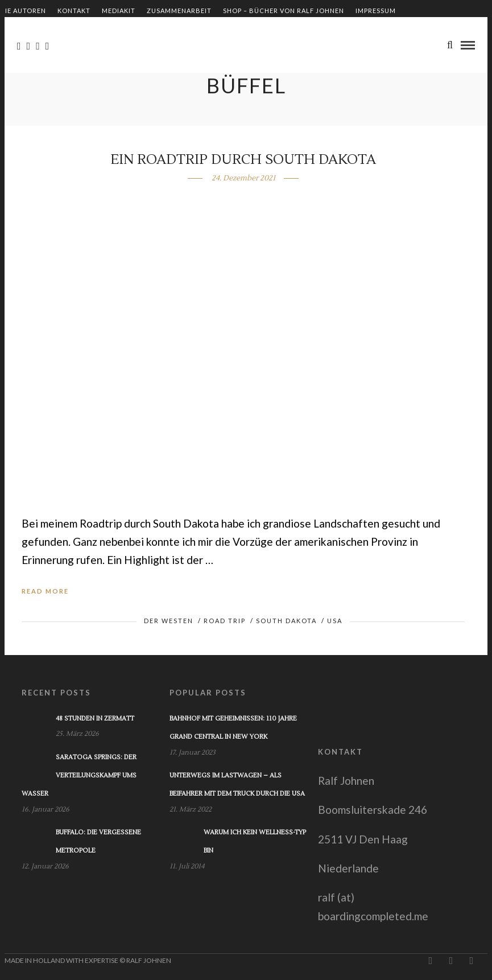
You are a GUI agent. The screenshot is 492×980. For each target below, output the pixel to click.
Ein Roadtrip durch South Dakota (243, 160)
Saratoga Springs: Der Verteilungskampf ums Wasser (79, 776)
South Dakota (286, 621)
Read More (45, 591)
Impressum (376, 11)
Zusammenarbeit (179, 11)
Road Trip (225, 621)
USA (335, 621)
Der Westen (169, 621)
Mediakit (119, 11)
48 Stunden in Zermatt (95, 718)
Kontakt (74, 11)
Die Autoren (23, 11)
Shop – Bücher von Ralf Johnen (284, 11)
